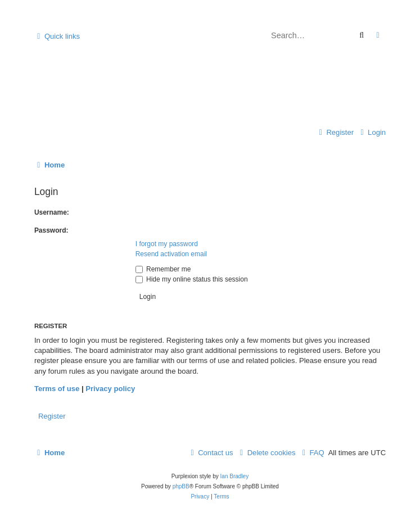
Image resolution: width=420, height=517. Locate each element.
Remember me (163, 269)
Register (52, 416)
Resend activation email (171, 254)
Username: (52, 212)
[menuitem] (372, 133)
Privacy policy (110, 389)
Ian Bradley (235, 476)
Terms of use (57, 389)
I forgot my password (167, 244)
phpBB (181, 486)
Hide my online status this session (192, 279)
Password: (51, 230)
